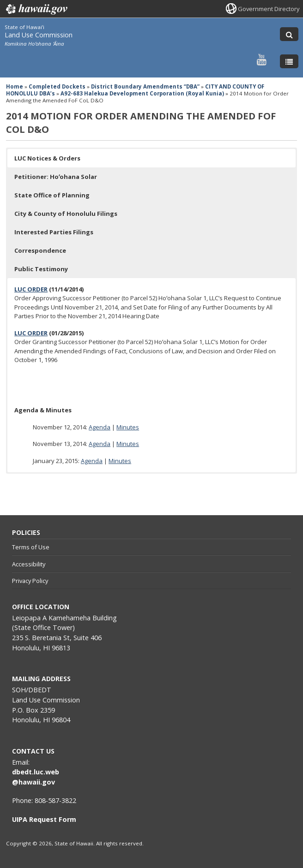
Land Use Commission (39, 35)
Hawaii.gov (36, 9)
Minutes (128, 427)
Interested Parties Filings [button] (54, 232)
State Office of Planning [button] (52, 195)
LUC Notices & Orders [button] (47, 158)
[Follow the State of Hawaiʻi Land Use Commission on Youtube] (262, 59)
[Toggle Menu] (289, 61)
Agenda (100, 427)
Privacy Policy (30, 581)
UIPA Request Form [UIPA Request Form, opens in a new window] (44, 819)
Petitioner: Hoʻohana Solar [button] (56, 177)
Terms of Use (31, 547)
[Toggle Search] (289, 34)
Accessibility (29, 564)
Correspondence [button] (40, 250)
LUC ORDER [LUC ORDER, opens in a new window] (31, 289)
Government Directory (269, 9)
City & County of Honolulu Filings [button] (66, 214)
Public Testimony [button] (41, 269)
